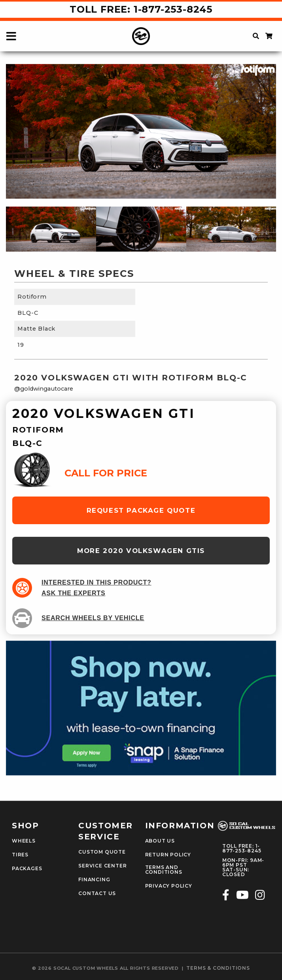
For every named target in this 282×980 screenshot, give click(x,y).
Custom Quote (102, 852)
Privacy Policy (169, 886)
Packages (27, 869)
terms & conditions (218, 968)
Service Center (102, 866)
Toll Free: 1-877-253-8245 (141, 9)
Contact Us (97, 893)
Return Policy (168, 855)
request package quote (141, 510)
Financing (94, 880)
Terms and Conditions (164, 870)
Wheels (24, 841)
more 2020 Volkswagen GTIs (141, 551)
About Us (160, 841)
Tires (20, 855)
